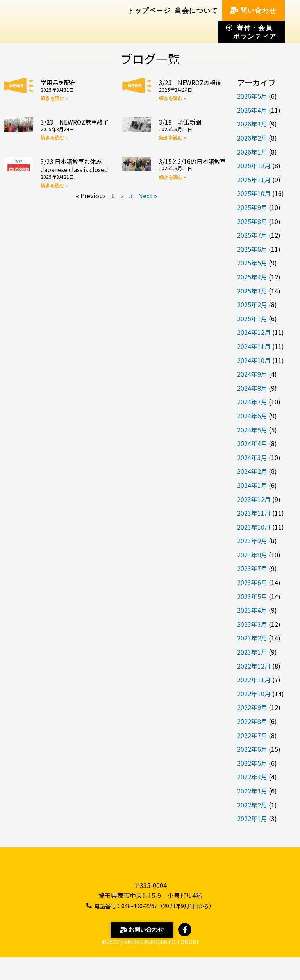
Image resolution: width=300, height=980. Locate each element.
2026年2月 (252, 138)
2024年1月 (252, 485)
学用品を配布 (62, 82)
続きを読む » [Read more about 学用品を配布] (54, 98)
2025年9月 (252, 207)
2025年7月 (252, 235)
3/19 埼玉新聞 (184, 130)
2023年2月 (252, 638)
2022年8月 (252, 721)
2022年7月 (252, 735)
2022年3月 (252, 791)
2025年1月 (252, 318)
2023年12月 (254, 499)
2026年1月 (252, 152)
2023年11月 (254, 513)
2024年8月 (252, 388)
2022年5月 (252, 763)
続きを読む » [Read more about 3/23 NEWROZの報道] (172, 107)
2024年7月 (252, 402)
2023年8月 (252, 555)
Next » (148, 221)
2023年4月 (252, 610)
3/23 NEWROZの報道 (192, 86)
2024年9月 (252, 374)
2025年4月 (252, 277)
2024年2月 (252, 471)
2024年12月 (254, 332)
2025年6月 (252, 249)
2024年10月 (254, 360)
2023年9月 (252, 541)
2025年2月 (252, 304)
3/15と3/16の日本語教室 (191, 182)
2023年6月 (252, 582)
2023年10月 (254, 527)
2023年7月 (252, 568)
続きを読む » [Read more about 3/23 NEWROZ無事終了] (54, 155)
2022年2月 (252, 805)
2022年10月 (254, 694)
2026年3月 (252, 124)
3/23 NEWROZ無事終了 (73, 134)
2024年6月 (252, 416)
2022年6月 (252, 749)
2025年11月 (254, 180)
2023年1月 (252, 652)
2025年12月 (254, 165)
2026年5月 (252, 96)
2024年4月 (252, 443)
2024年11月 (254, 346)
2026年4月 (252, 110)
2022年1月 (252, 818)
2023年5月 (252, 596)
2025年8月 (252, 221)
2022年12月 (254, 666)
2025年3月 (252, 291)
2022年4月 (252, 777)
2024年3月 (252, 457)
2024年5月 (252, 430)
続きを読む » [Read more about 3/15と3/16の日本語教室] (172, 203)
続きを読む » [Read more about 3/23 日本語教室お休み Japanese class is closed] (54, 211)
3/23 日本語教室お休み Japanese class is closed (75, 186)
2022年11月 (254, 679)
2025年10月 (254, 193)
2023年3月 (252, 624)
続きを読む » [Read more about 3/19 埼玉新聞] (172, 146)
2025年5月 (252, 263)
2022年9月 (252, 707)
